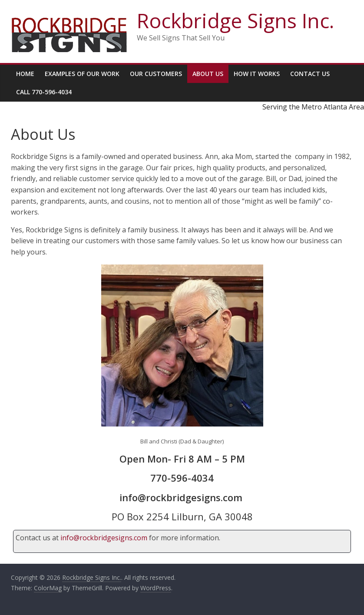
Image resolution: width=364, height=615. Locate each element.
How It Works (257, 74)
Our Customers (156, 74)
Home (25, 74)
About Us (208, 74)
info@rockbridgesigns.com (104, 538)
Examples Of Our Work (82, 74)
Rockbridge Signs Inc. (235, 20)
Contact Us (310, 74)
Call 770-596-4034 (44, 92)
